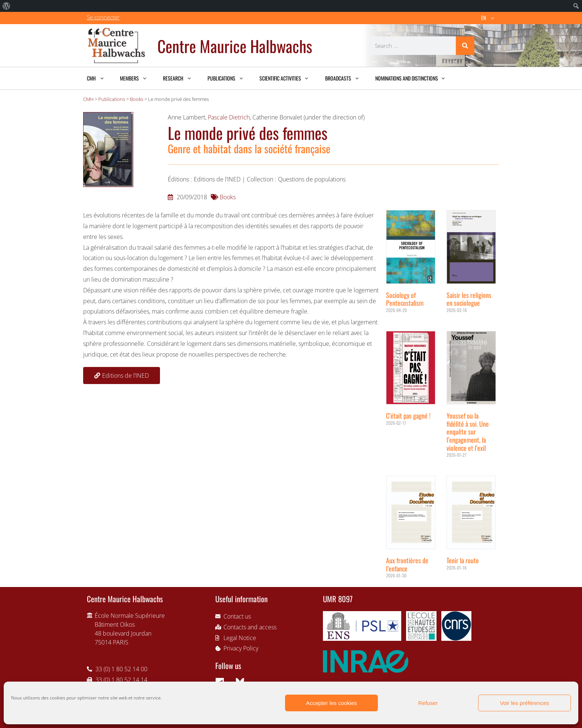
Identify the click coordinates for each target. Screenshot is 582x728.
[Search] (465, 46)
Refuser (428, 703)
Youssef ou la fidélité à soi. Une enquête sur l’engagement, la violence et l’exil (468, 432)
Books (228, 197)
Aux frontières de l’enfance (407, 564)
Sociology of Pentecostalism (405, 299)
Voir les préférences (525, 703)
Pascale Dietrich (229, 117)
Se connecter (103, 17)
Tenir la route (463, 560)
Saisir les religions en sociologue (469, 299)
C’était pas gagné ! (408, 416)
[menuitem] (6, 6)
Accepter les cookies (331, 703)
